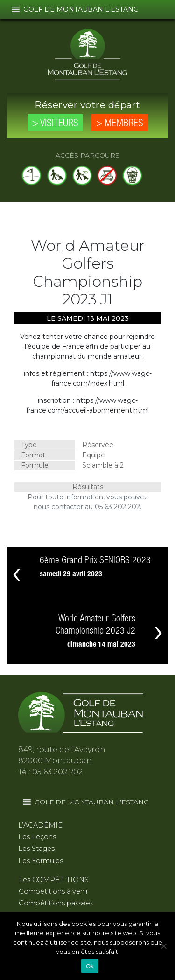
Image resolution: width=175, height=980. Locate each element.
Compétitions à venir (53, 891)
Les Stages (36, 849)
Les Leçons (37, 837)
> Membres (120, 124)
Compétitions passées (56, 903)
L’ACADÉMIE (40, 825)
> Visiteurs (55, 124)
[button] (81, 9)
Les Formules (41, 861)
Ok (90, 966)
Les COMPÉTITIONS (54, 880)
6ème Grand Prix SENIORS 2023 (95, 561)
